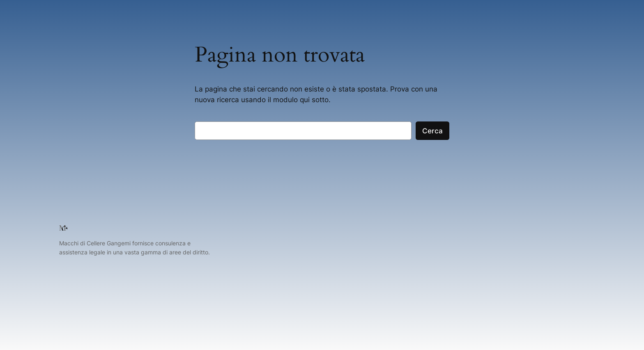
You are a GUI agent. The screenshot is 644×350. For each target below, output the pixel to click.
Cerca (432, 131)
